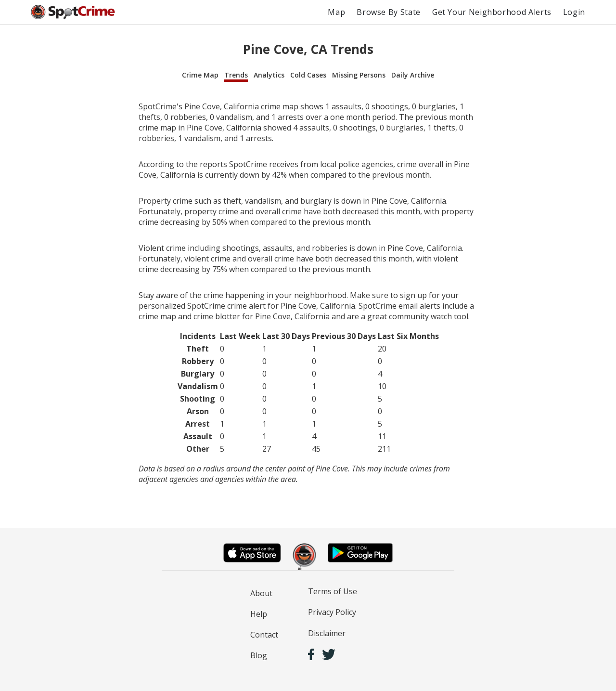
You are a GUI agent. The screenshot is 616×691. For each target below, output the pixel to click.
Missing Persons (359, 75)
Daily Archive (413, 75)
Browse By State (389, 12)
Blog (259, 655)
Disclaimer (327, 633)
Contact (264, 635)
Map (336, 12)
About (261, 593)
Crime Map (200, 75)
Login (574, 12)
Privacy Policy (332, 612)
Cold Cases (308, 75)
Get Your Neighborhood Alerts (492, 12)
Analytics (269, 75)
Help (259, 614)
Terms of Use (333, 591)
